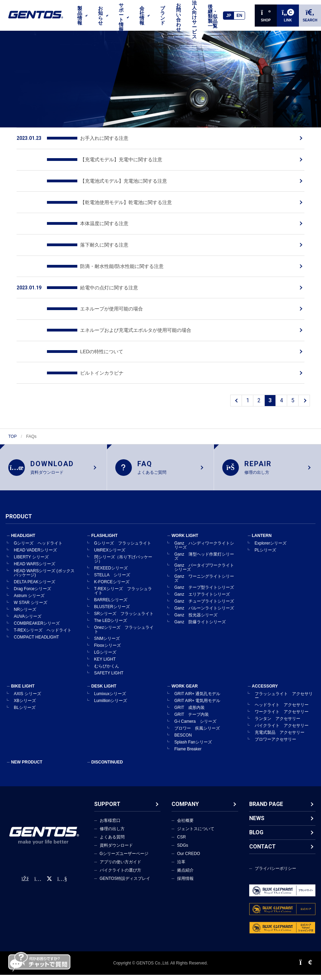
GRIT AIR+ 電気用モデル (197, 701)
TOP (12, 436)
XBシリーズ (25, 701)
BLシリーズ (25, 708)
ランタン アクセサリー (278, 719)
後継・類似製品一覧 (213, 16)
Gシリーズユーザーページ (124, 854)
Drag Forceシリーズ (32, 589)
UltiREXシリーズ (110, 550)
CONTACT (262, 847)
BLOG (256, 833)
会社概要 (185, 821)
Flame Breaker (188, 749)
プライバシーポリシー (275, 869)
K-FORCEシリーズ (112, 582)
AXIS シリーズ (27, 694)
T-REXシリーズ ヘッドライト (43, 631)
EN (239, 16)
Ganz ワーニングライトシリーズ (204, 579)
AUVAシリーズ (28, 617)
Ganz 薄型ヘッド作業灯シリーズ (204, 557)
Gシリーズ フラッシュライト (123, 544)
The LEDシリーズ (111, 621)
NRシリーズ (25, 610)
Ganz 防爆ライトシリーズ (200, 622)
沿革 (181, 862)
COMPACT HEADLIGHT (36, 637)
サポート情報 (121, 17)
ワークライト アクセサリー (282, 712)
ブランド (163, 16)
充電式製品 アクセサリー (280, 733)
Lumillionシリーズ (111, 701)
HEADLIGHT (23, 536)
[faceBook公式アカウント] (25, 879)
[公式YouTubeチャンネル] (62, 879)
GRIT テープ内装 (192, 715)
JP (229, 16)
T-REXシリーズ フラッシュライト (123, 591)
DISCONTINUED (107, 762)
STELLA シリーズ (112, 575)
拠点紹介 (185, 871)
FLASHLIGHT (105, 536)
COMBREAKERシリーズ (37, 624)
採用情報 (185, 879)
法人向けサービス (194, 20)
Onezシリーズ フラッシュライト (124, 630)
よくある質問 (112, 837)
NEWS (257, 819)
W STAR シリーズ (31, 603)
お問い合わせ (178, 17)
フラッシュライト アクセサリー (284, 696)
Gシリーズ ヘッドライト (38, 544)
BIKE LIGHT (23, 686)
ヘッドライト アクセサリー (282, 705)
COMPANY (185, 804)
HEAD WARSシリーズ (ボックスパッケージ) (44, 573)
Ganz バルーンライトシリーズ (204, 608)
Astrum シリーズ (29, 596)
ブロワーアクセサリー (275, 740)
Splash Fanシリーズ (193, 742)
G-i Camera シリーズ (195, 722)
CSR (181, 837)
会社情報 (142, 16)
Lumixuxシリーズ (110, 694)
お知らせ (100, 16)
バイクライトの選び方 (120, 871)
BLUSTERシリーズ (112, 607)
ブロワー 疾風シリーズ (197, 729)
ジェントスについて (196, 829)
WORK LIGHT (185, 536)
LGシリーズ (105, 653)
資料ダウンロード (116, 846)
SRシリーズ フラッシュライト (124, 614)
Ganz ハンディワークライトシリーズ (204, 546)
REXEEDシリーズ (111, 568)
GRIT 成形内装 (189, 708)
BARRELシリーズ (111, 600)
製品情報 (80, 16)
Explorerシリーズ (271, 544)
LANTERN (262, 536)
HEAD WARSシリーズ (35, 564)
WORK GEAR (185, 686)
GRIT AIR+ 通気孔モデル (197, 694)
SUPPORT (107, 804)
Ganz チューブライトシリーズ (204, 602)
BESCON (183, 736)
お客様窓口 (110, 821)
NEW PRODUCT (27, 762)
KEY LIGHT (105, 660)
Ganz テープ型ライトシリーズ (204, 588)
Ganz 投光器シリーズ (196, 615)
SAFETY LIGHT (109, 673)
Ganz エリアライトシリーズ (202, 595)
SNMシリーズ (107, 639)
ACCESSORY (265, 686)
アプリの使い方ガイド (120, 862)
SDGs (183, 846)
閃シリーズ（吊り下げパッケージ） (123, 559)
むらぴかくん (107, 666)
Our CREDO (189, 854)
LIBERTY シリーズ (31, 557)
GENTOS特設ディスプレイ (125, 879)
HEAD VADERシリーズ (35, 550)
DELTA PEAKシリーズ (35, 582)
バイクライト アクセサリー (282, 726)
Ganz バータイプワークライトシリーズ (204, 568)
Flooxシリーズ (108, 646)
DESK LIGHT (104, 686)
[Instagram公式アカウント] (38, 879)
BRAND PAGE (266, 804)
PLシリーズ (266, 550)
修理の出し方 (112, 829)
